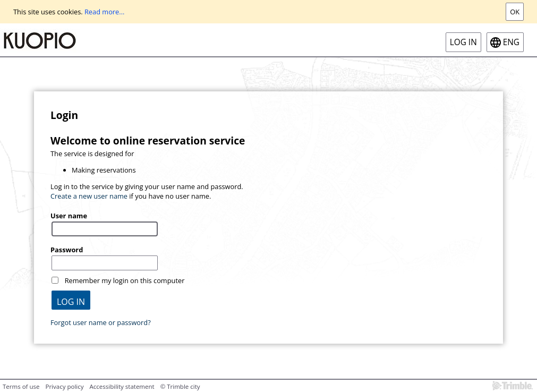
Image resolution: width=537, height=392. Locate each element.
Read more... (104, 12)
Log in (463, 42)
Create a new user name (89, 196)
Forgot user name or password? (101, 322)
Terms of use (21, 386)
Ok (515, 12)
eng (511, 42)
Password (67, 250)
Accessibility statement (122, 386)
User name (69, 216)
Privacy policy (64, 386)
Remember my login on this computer (125, 280)
